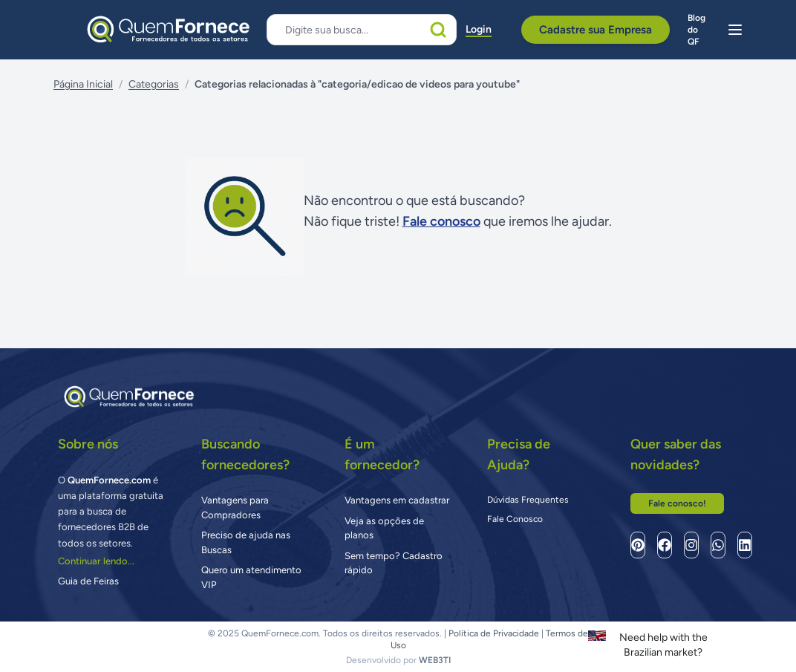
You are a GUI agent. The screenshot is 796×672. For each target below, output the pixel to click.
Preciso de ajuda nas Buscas (246, 542)
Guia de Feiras (88, 581)
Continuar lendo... (96, 561)
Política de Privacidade (494, 633)
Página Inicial (83, 84)
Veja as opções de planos (384, 528)
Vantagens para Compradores (235, 508)
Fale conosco (441, 221)
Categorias (154, 84)
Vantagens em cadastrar (397, 500)
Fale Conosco (515, 519)
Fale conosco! (677, 503)
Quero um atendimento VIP (251, 577)
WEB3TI (435, 660)
